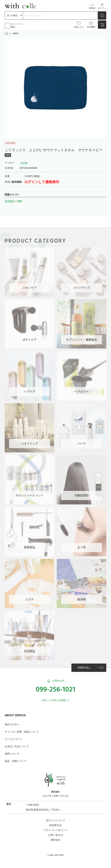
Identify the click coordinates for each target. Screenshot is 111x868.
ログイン (102, 6)
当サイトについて (55, 820)
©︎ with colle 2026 (55, 855)
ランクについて (13, 739)
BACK (16, 34)
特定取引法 (55, 825)
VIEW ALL (84, 668)
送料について (12, 754)
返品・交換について (16, 761)
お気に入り (79, 25)
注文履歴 (91, 25)
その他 (24, 163)
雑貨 (20, 201)
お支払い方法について (17, 746)
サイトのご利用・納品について (22, 732)
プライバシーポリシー (55, 830)
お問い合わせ (55, 835)
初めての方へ (12, 724)
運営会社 (55, 840)
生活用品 (10, 201)
